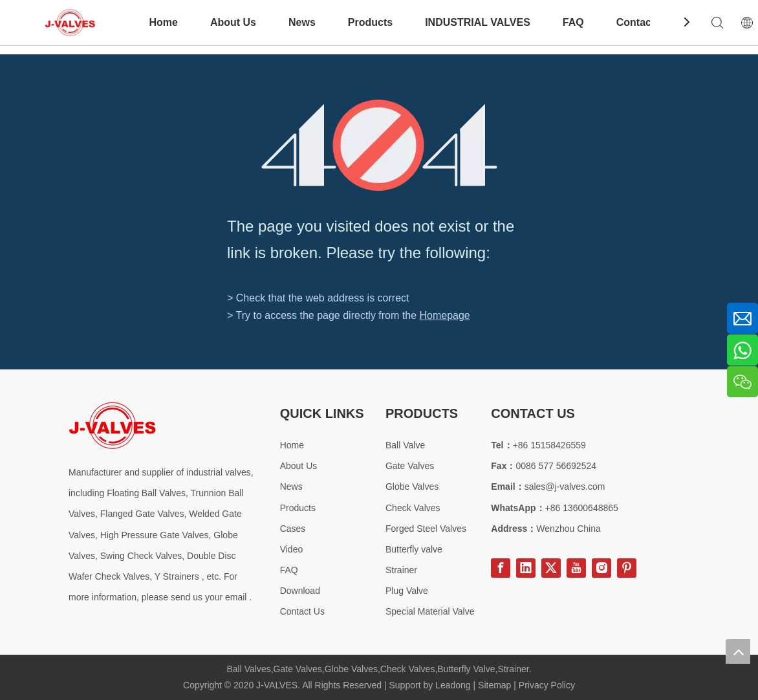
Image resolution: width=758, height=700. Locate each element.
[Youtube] (576, 568)
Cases (293, 529)
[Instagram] (601, 568)
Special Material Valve (430, 611)
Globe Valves (412, 487)
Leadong (453, 685)
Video (292, 549)
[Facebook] (501, 568)
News (302, 22)
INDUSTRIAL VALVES (478, 22)
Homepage (444, 315)
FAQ (573, 22)
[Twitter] (551, 568)
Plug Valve (407, 591)
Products (370, 22)
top (738, 651)
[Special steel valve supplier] (112, 425)
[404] (379, 145)
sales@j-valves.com (565, 487)
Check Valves (413, 508)
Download (300, 591)
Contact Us (644, 22)
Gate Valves (410, 466)
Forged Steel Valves (426, 529)
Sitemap (494, 685)
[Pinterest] (627, 568)
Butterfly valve (414, 549)
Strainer (401, 570)
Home (163, 22)
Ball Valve (405, 445)
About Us (233, 22)
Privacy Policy (547, 685)
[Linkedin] (526, 568)
